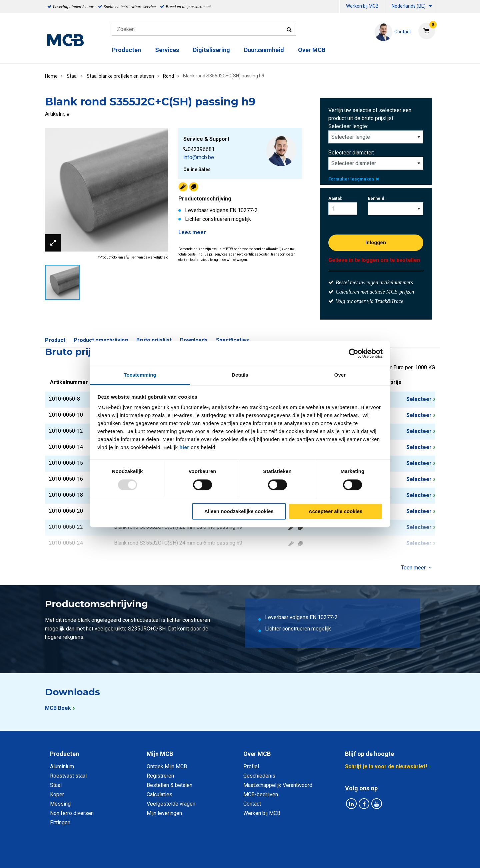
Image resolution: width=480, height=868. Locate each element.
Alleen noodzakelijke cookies (239, 511)
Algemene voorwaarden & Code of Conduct (249, 855)
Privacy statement (168, 855)
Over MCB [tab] (257, 754)
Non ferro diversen (72, 813)
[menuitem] (338, 7)
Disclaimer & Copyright (335, 855)
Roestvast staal (68, 776)
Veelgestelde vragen (171, 804)
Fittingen (60, 822)
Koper (57, 794)
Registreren (160, 776)
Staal (56, 785)
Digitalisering (211, 50)
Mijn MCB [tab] (160, 754)
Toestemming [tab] (140, 375)
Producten (126, 50)
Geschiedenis (259, 776)
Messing (60, 804)
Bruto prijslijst (154, 340)
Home (51, 76)
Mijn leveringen (164, 813)
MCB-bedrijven (261, 794)
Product (55, 340)
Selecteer (419, 399)
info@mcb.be (199, 157)
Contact (252, 804)
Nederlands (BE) (409, 6)
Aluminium (62, 766)
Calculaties (159, 794)
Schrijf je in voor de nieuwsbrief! (386, 766)
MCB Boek (58, 708)
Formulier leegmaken (354, 179)
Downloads (194, 340)
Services (167, 50)
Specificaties (232, 340)
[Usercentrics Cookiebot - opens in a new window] (353, 353)
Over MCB (312, 50)
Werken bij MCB (362, 6)
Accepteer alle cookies (336, 511)
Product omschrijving (101, 340)
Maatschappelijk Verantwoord (278, 785)
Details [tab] (240, 375)
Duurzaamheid (264, 50)
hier (184, 447)
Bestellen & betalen (169, 785)
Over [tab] (340, 375)
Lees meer (192, 232)
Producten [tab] (64, 754)
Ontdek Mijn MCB (167, 766)
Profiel (251, 766)
